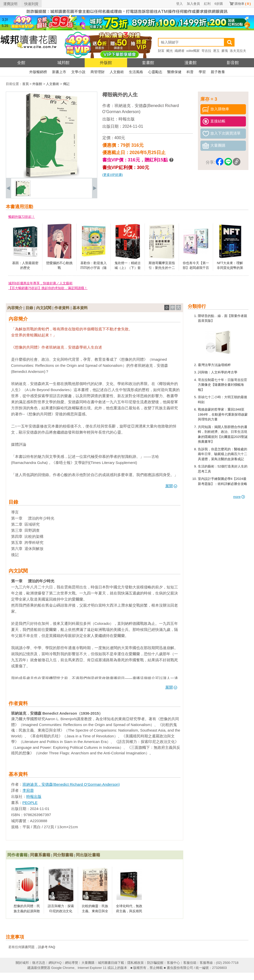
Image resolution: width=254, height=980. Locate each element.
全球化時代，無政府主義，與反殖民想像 (129, 911)
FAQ (52, 947)
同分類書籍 (63, 855)
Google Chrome (63, 968)
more (239, 497)
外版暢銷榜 (38, 72)
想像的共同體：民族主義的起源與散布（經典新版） (27, 911)
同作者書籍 (17, 855)
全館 (21, 63)
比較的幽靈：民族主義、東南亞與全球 (95, 911)
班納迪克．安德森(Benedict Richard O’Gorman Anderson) (71, 784)
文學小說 (78, 72)
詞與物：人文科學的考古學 (218, 372)
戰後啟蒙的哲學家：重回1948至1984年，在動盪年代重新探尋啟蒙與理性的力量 (223, 414)
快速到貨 (31, 4)
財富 (161, 51)
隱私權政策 (136, 963)
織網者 (180, 51)
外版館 (106, 63)
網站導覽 (72, 963)
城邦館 (63, 63)
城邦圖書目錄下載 (111, 963)
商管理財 (98, 72)
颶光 (170, 51)
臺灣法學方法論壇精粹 (214, 365)
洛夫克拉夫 (238, 51)
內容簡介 (15, 308)
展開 (171, 486)
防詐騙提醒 (155, 963)
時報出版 (127, 119)
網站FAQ (55, 963)
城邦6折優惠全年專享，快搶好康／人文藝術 (40, 283)
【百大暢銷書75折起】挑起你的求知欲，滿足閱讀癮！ (48, 288)
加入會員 (193, 4)
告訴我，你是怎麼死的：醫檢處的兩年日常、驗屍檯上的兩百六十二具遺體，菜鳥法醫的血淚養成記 (223, 454)
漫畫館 (191, 63)
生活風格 (136, 72)
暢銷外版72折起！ (22, 217)
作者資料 (62, 308)
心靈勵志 (155, 72)
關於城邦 (22, 963)
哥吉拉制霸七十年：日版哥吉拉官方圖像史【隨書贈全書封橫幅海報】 (223, 385)
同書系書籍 (40, 855)
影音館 (233, 63)
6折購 (219, 4)
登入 (179, 4)
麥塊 (225, 51)
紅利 (207, 4)
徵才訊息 (39, 963)
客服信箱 (190, 963)
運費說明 (10, 4)
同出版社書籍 (88, 855)
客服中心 (173, 963)
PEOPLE (30, 803)
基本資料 (80, 308)
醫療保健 (174, 72)
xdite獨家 (193, 51)
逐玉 (216, 51)
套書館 (148, 63)
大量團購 (88, 963)
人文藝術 (117, 72)
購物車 (243, 4)
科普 (190, 72)
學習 (202, 72)
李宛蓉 (28, 790)
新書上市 (59, 72)
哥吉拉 (206, 51)
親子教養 (218, 72)
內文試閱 (44, 308)
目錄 (29, 308)
